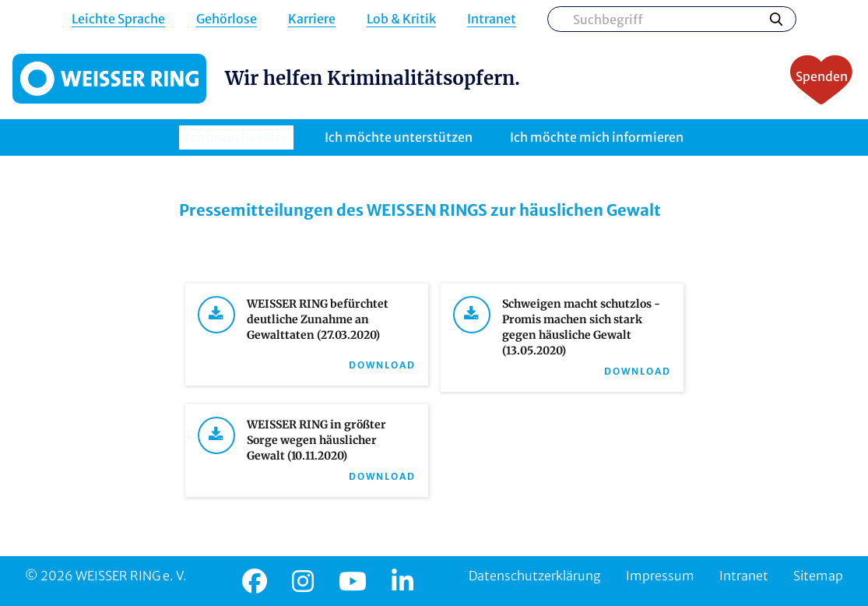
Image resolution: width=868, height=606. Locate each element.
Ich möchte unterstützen (399, 137)
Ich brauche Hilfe (236, 137)
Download (382, 365)
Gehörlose (227, 19)
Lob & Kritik (401, 19)
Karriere (312, 19)
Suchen (776, 19)
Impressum (660, 576)
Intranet (492, 19)
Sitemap (818, 576)
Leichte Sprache (118, 19)
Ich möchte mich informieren (597, 137)
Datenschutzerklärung (535, 576)
